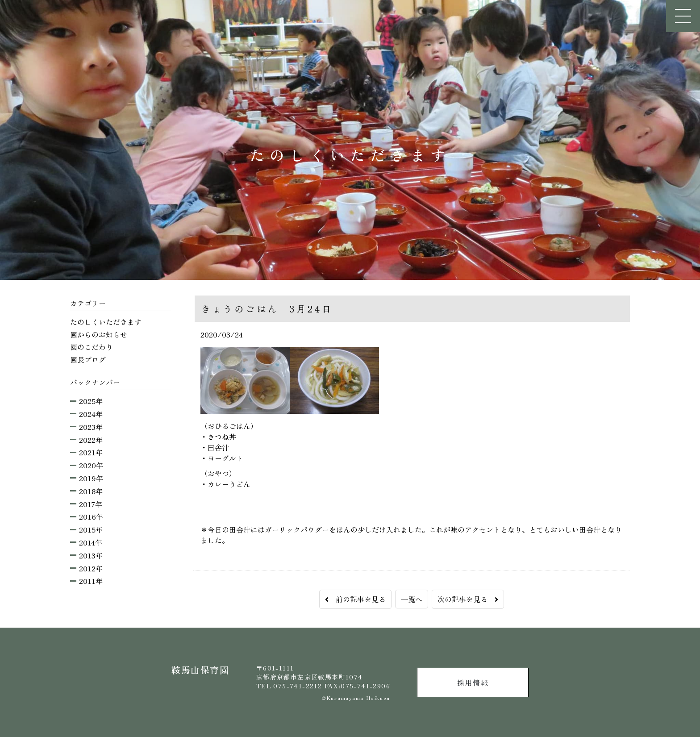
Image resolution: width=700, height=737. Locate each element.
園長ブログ (88, 359)
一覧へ (412, 599)
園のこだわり (92, 347)
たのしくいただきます (106, 322)
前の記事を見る (355, 599)
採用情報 (473, 683)
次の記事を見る (468, 599)
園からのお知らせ (99, 334)
